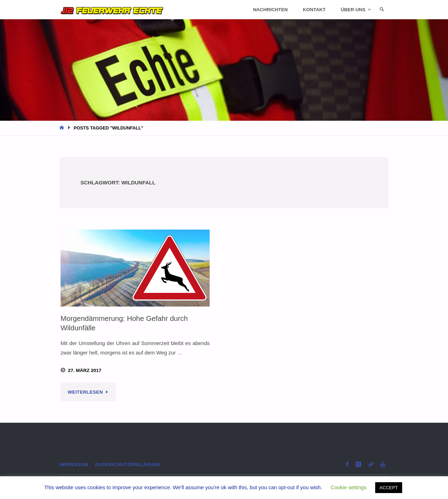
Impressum (74, 465)
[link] (382, 10)
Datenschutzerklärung (128, 465)
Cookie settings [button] (349, 487)
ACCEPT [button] (389, 488)
